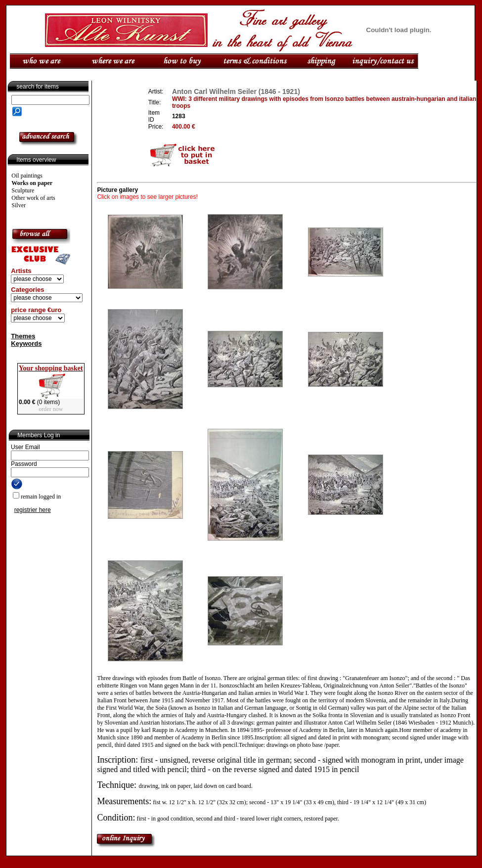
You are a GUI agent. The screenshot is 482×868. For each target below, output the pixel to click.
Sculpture (23, 190)
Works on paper (32, 183)
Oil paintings (27, 176)
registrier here (33, 510)
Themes (23, 336)
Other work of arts (33, 198)
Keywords (26, 343)
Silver (19, 205)
